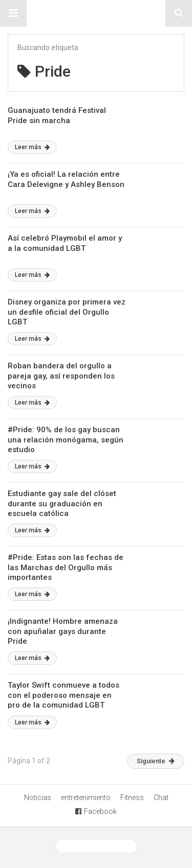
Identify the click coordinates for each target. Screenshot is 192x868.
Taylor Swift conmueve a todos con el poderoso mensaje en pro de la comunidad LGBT (63, 695)
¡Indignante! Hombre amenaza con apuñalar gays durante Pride (63, 631)
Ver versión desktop (96, 846)
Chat (161, 797)
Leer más (32, 147)
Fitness (132, 797)
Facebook (96, 811)
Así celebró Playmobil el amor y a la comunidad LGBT (65, 243)
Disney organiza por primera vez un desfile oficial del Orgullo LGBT (67, 312)
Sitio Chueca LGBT (96, 13)
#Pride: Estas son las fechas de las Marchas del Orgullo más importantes (66, 567)
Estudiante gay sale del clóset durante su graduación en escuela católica (62, 503)
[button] (13, 13)
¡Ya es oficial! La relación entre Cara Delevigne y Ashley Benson (66, 179)
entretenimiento (86, 797)
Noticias (38, 797)
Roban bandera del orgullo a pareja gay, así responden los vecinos (61, 376)
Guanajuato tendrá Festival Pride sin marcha (57, 115)
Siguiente (156, 761)
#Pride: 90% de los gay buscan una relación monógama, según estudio (66, 440)
